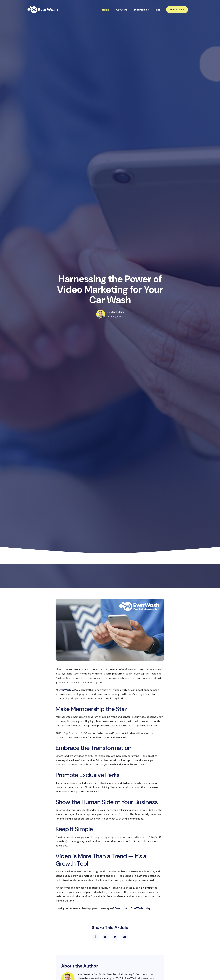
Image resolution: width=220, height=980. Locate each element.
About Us (121, 10)
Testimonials (141, 10)
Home (106, 10)
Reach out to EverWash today (133, 908)
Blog (158, 10)
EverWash (65, 690)
